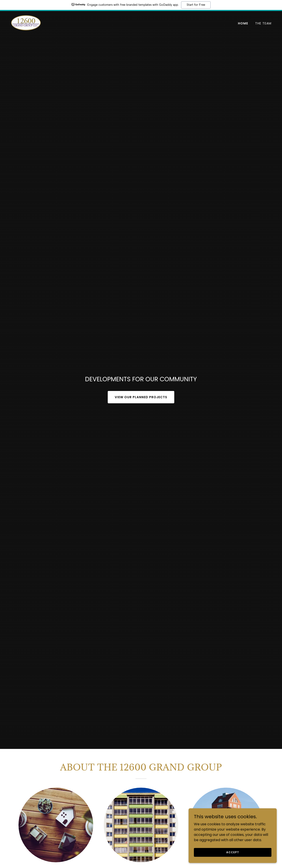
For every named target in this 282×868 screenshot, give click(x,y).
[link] (26, 23)
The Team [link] (263, 23)
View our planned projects (141, 397)
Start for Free (196, 5)
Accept (233, 861)
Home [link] (243, 23)
